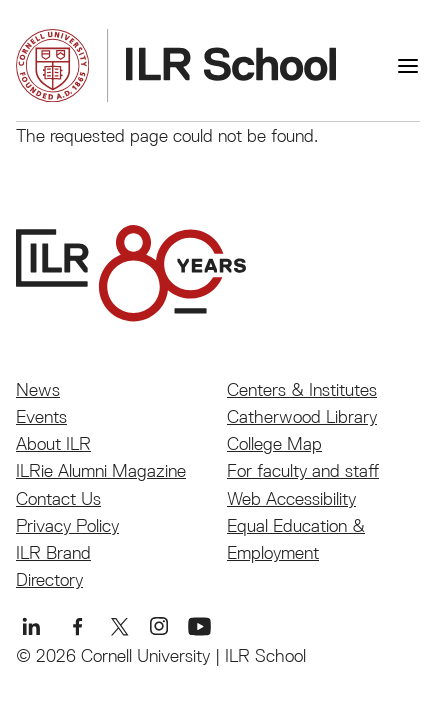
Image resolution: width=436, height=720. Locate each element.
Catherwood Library (302, 416)
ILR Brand (53, 552)
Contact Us (58, 498)
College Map (274, 443)
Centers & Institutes (302, 389)
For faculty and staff (303, 470)
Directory (49, 579)
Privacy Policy (67, 525)
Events (41, 416)
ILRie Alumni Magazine (101, 470)
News (38, 389)
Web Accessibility (291, 498)
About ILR (53, 443)
